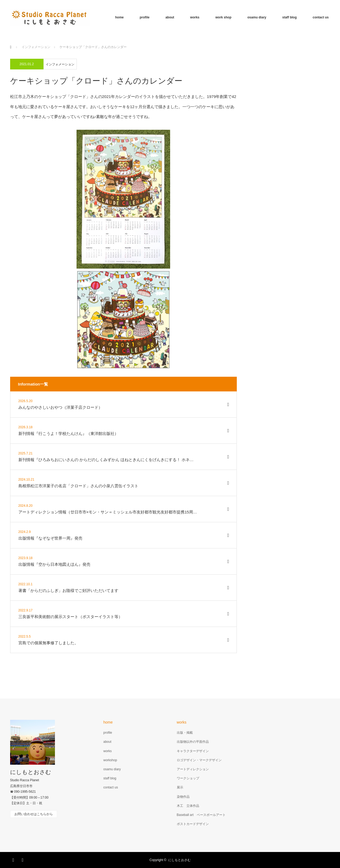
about (170, 17)
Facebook (14, 859)
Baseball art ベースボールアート (201, 815)
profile (145, 17)
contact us (321, 17)
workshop (110, 760)
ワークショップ (188, 778)
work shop (223, 17)
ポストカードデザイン (193, 824)
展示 (180, 787)
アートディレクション (193, 769)
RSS (23, 859)
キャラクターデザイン (193, 751)
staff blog (289, 17)
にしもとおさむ (31, 772)
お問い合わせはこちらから (34, 814)
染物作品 (183, 797)
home (119, 17)
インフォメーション (60, 64)
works (195, 17)
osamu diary (257, 17)
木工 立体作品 (188, 806)
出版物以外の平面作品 (193, 742)
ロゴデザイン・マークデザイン (199, 760)
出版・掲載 (185, 733)
